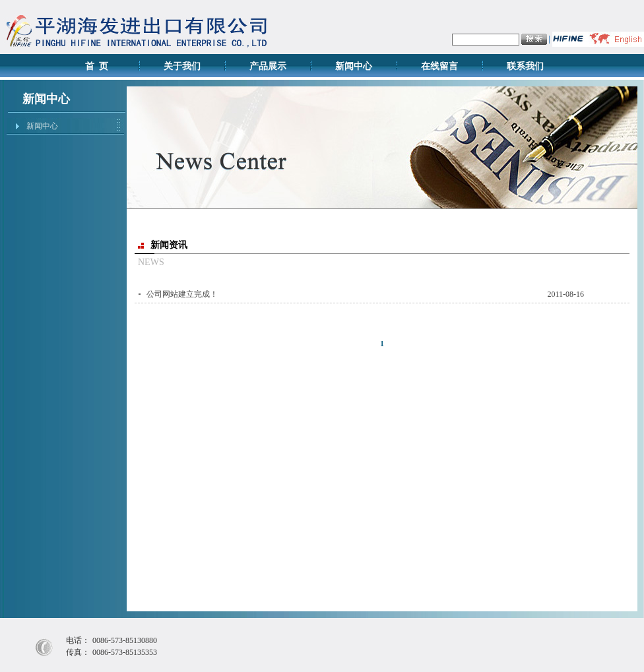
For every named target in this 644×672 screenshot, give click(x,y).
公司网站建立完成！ (182, 294)
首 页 (97, 66)
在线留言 (439, 66)
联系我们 (525, 66)
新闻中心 (354, 66)
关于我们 (182, 66)
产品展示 (268, 66)
